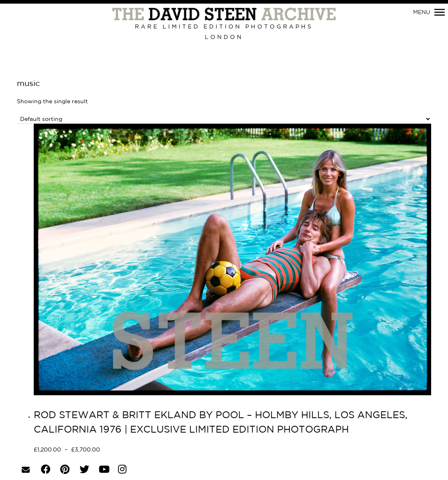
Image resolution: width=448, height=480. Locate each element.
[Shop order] (224, 119)
